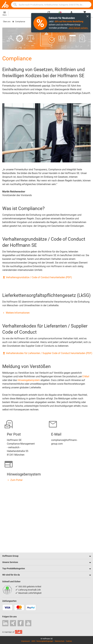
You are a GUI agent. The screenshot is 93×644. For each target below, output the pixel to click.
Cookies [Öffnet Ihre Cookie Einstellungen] (69, 641)
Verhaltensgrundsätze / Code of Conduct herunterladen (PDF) (37, 277)
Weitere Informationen (16, 313)
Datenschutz (60, 641)
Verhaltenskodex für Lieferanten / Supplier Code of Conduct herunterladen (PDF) (47, 353)
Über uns (7, 22)
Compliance (20, 22)
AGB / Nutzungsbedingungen (42, 641)
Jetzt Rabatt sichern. (78, 28)
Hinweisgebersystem (29, 380)
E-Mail (86, 376)
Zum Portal (15, 480)
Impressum (26, 641)
